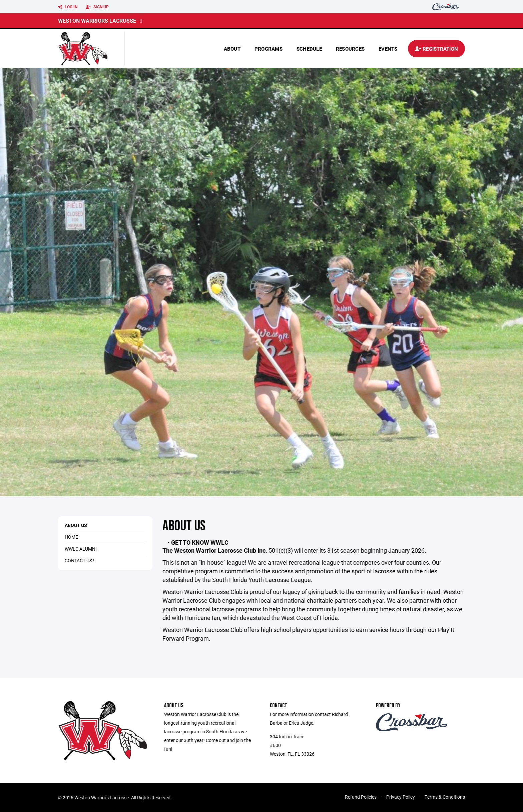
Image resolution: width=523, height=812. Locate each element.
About (232, 49)
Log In (68, 7)
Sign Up (97, 7)
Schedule (309, 49)
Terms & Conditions (445, 797)
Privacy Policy (401, 797)
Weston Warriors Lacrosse (97, 20)
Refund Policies (361, 797)
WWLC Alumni (81, 549)
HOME (71, 537)
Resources (350, 49)
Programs (269, 49)
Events (388, 49)
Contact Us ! (80, 560)
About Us (76, 525)
